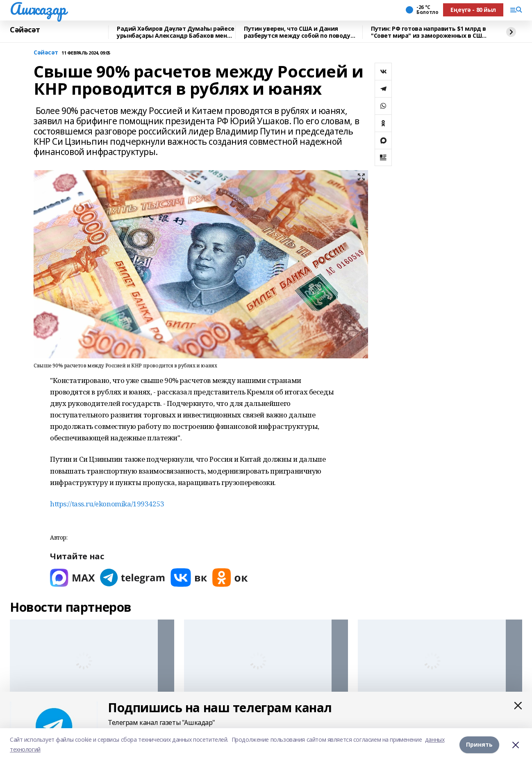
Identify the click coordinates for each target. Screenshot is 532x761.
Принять (479, 744)
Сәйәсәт (25, 30)
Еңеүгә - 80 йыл (473, 10)
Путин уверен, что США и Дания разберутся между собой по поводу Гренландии (297, 32)
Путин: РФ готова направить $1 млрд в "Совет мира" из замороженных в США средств (429, 32)
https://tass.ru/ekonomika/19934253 (107, 504)
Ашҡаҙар (38, 9)
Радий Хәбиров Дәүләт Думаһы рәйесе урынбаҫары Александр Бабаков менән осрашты (176, 32)
